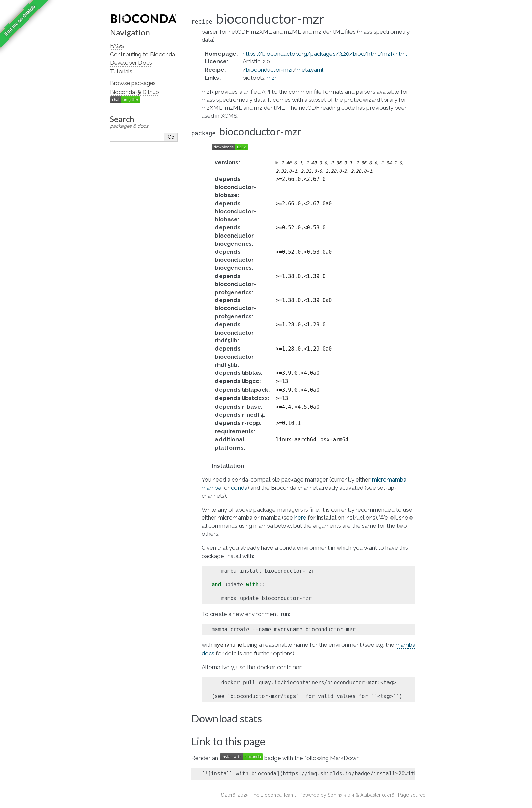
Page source (412, 795)
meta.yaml (310, 70)
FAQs (117, 46)
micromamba (389, 480)
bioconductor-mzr (270, 70)
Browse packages (133, 83)
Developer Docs (131, 63)
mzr (272, 78)
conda (239, 488)
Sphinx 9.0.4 (341, 795)
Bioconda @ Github (135, 92)
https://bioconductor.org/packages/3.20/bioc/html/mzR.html (325, 54)
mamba (211, 488)
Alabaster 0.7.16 (377, 795)
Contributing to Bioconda (142, 54)
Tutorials (121, 71)
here (300, 518)
